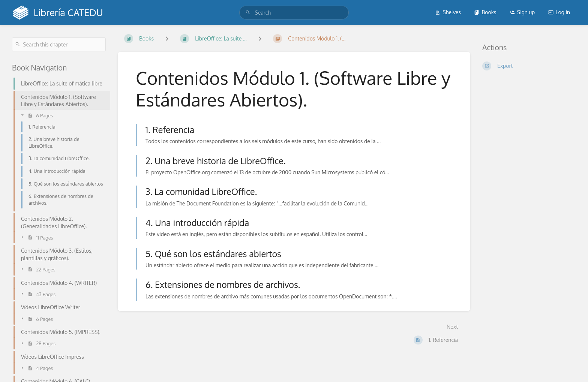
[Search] (248, 13)
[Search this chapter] (59, 44)
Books (485, 12)
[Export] (529, 66)
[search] (294, 13)
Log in (559, 12)
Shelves (448, 12)
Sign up (522, 12)
